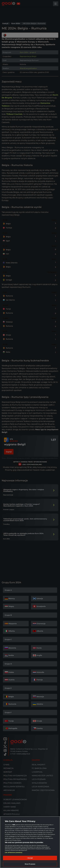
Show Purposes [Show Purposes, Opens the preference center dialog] (30, 864)
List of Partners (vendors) (14, 852)
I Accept (30, 858)
